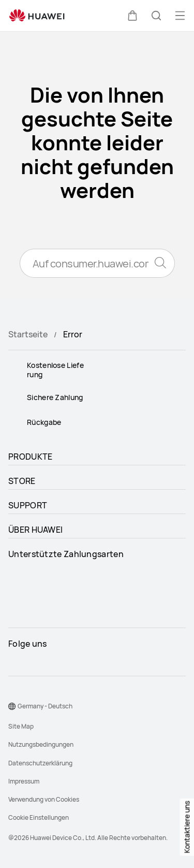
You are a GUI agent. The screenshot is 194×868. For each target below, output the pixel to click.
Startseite (28, 334)
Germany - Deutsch (45, 706)
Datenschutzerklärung (40, 763)
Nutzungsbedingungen (41, 744)
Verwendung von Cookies (44, 799)
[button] (132, 16)
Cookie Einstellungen (39, 817)
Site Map (21, 726)
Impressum (24, 781)
